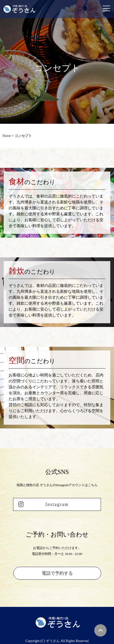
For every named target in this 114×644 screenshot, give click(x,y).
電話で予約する (57, 573)
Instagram (57, 504)
